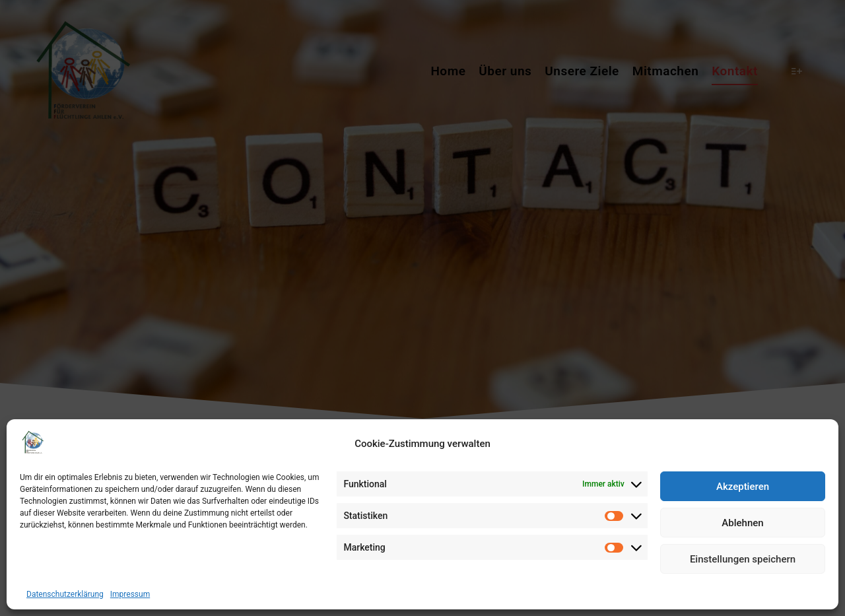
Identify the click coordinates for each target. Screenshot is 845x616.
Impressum (130, 594)
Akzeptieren (743, 487)
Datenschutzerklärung (65, 594)
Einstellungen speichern (743, 559)
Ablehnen (742, 523)
